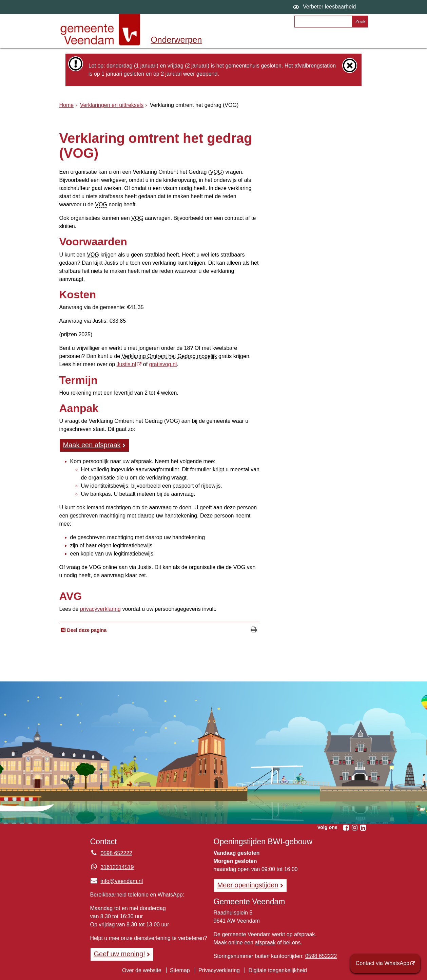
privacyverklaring (100, 609)
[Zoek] (360, 22)
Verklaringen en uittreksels (112, 105)
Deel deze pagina (86, 630)
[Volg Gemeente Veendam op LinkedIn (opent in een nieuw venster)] (363, 828)
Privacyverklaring (219, 970)
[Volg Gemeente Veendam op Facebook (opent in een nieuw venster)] (346, 828)
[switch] (325, 7)
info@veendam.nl (117, 881)
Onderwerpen (177, 40)
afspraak (265, 943)
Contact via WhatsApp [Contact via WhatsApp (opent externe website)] (383, 963)
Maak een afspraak (92, 445)
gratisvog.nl (163, 364)
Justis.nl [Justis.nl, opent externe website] (126, 364)
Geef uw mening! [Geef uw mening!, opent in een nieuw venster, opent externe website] (120, 954)
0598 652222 (321, 956)
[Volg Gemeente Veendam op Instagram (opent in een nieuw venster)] (355, 828)
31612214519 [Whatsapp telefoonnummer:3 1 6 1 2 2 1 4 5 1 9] (117, 867)
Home (67, 105)
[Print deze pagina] (254, 630)
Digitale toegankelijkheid (278, 970)
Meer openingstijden (248, 885)
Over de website (142, 970)
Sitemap (180, 970)
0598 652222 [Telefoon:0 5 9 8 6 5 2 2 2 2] (117, 853)
